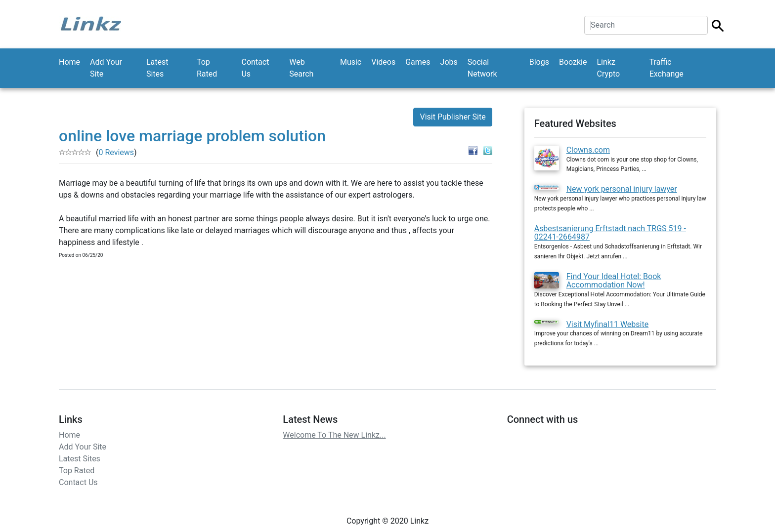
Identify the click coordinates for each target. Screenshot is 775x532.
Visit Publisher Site (452, 117)
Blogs (539, 62)
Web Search (301, 68)
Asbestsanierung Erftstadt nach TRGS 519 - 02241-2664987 (610, 233)
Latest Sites (157, 68)
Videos (383, 62)
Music (351, 62)
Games (418, 62)
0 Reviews (116, 152)
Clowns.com (588, 150)
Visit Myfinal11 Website (608, 324)
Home (69, 62)
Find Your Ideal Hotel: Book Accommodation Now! (614, 281)
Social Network (482, 68)
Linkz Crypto (608, 68)
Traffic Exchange (667, 68)
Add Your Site (106, 68)
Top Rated (207, 68)
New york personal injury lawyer (622, 189)
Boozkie (573, 62)
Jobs (449, 62)
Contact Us (255, 68)
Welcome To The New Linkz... (334, 435)
